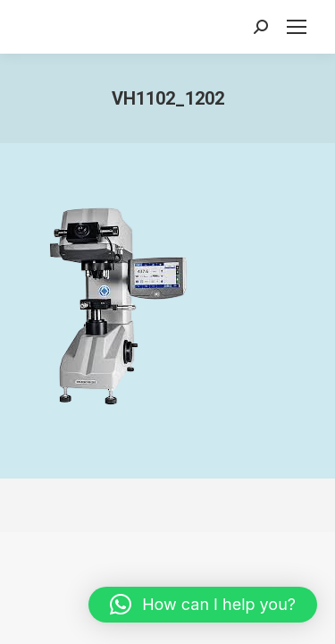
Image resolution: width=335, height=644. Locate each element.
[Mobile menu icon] (297, 27)
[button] (203, 605)
